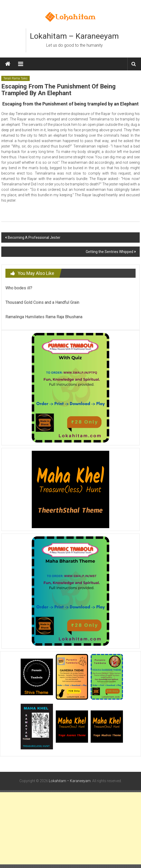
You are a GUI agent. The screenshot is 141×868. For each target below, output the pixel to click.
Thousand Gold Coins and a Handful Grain (42, 302)
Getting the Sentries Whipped (109, 252)
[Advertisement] (71, 828)
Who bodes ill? (19, 288)
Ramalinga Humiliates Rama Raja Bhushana (44, 317)
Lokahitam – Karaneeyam (74, 36)
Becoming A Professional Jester (34, 238)
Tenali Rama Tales (15, 78)
